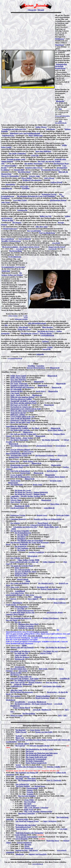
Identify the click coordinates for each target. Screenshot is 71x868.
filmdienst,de (22, 426)
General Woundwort (24, 843)
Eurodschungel (32, 788)
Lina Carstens (28, 452)
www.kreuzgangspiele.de (15, 358)
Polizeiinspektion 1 (22, 607)
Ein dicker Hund (24, 172)
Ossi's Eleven (49, 178)
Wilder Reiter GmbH (18, 376)
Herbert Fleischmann (51, 618)
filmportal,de (26, 453)
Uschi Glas (35, 155)
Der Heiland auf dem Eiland (25, 680)
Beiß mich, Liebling (18, 415)
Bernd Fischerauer (10, 229)
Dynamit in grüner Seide (16, 159)
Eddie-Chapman (49, 562)
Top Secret (30, 751)
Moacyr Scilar (23, 819)
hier (61, 109)
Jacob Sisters (41, 391)
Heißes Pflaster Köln (18, 378)
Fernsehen (40, 366)
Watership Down (53, 841)
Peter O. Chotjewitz (54, 780)
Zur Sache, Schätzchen (17, 153)
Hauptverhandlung (43, 696)
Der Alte (18, 622)
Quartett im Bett (17, 391)
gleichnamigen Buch (61, 164)
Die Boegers (17, 223)
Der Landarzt (16, 696)
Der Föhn (21, 609)
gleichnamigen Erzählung (45, 455)
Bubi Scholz (43, 669)
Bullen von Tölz (46, 216)
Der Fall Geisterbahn (23, 570)
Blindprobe (60, 101)
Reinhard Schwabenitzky (32, 180)
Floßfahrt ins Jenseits (26, 628)
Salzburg (45, 341)
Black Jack (20, 738)
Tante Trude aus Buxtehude (21, 419)
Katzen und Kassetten (25, 611)
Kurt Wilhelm (15, 558)
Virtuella (30, 792)
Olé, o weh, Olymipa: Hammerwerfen (38, 811)
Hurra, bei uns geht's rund (20, 422)
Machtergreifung (15, 251)
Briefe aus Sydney (63, 515)
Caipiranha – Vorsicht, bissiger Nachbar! (25, 496)
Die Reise (28, 845)
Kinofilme (26, 188)
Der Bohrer (22, 537)
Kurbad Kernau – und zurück (27, 850)
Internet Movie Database (36, 368)
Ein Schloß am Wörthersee (20, 651)
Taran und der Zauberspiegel (26, 837)
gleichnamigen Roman (58, 200)
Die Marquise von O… (46, 583)
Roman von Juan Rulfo (44, 732)
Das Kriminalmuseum (23, 533)
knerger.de (47, 349)
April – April (15, 395)
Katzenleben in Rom (23, 827)
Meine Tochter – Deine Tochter (22, 438)
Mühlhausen (60, 39)
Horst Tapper (33, 599)
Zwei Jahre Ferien (20, 200)
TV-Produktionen (15, 257)
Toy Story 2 (15, 498)
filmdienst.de (37, 395)
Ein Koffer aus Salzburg (56, 599)
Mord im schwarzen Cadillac (21, 399)
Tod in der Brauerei (22, 657)
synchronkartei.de (47, 335)
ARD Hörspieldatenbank (37, 323)
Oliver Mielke (26, 178)
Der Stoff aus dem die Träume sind (23, 434)
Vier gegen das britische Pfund (22, 566)
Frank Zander (11, 605)
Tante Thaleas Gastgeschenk (36, 763)
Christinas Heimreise (18, 519)
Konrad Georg (42, 515)
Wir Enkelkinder (17, 485)
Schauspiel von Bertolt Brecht (41, 525)
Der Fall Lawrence (23, 776)
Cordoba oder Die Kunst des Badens (29, 767)
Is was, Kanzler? (17, 475)
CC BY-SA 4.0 (25, 317)
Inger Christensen (50, 821)
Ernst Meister (35, 730)
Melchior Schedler (54, 767)
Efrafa (27, 846)
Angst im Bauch (22, 829)
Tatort (17, 568)
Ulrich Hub (6, 271)
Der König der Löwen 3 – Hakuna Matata (36, 333)
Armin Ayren (28, 810)
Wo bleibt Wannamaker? (35, 761)
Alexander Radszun (35, 636)
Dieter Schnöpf (13, 316)
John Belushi (23, 327)
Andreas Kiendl (56, 182)
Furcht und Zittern (17, 508)
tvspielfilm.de (20, 591)
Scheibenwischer (8, 135)
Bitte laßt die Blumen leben (20, 477)
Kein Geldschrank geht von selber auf (24, 562)
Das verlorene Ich (22, 784)
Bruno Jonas (38, 485)
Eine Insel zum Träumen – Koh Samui (24, 679)
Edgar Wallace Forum (26, 560)
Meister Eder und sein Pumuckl (22, 647)
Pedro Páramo (21, 732)
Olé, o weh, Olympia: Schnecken (36, 808)
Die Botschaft (21, 730)
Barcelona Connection (27, 813)
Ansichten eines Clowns (34, 168)
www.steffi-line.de (38, 864)
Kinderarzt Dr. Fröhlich (19, 428)
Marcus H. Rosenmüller (10, 176)
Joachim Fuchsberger (37, 552)
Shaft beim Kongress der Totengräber (30, 833)
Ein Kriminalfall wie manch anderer (39, 755)
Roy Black (35, 428)
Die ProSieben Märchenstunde (22, 692)
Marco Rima (55, 504)
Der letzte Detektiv (23, 786)
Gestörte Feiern (30, 806)
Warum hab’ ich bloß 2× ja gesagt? (23, 401)
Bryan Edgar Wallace (55, 430)
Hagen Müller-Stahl (51, 527)
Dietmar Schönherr (35, 682)
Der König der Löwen (23, 490)
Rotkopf (19, 736)
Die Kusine (21, 550)
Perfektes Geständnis (26, 626)
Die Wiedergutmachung (27, 780)
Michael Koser (40, 786)
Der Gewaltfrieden (34, 231)
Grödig (50, 347)
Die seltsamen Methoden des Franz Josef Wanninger (36, 196)
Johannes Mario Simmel (56, 477)
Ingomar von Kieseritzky (38, 854)
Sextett (18, 765)
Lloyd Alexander (22, 839)
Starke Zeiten (15, 481)
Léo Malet (64, 829)
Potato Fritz (15, 461)
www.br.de (56, 243)
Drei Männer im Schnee (19, 446)
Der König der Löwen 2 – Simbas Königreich (31, 492)
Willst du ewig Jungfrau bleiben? (23, 397)
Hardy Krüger (28, 461)
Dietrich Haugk (22, 579)
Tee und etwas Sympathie (20, 531)
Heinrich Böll (19, 170)
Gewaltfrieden (20, 702)
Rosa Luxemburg (8, 239)
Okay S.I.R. (15, 587)
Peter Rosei (31, 778)
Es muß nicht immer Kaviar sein (22, 612)
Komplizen (21, 539)
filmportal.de (55, 368)
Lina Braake (15, 452)
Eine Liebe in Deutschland (20, 471)
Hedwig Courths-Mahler (49, 589)
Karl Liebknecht (25, 239)
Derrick (13, 599)
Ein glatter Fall (43, 587)
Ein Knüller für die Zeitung (56, 647)
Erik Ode (41, 546)
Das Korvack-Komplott (27, 796)
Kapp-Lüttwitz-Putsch (57, 247)
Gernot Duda (25, 473)
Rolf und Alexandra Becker (40, 746)
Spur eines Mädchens (43, 151)
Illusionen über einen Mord (28, 624)
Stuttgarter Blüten (21, 574)
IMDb (27, 506)
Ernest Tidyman (21, 835)
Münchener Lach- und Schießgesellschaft (25, 133)
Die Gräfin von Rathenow (20, 583)
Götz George (23, 671)
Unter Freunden (21, 655)
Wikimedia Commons (21, 319)
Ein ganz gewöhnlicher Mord (25, 572)
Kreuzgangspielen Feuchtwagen (13, 267)
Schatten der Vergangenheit (36, 759)
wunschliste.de (7, 188)
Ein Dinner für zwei (51, 651)
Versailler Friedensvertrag (11, 241)
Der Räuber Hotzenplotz (34, 164)
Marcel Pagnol (43, 523)
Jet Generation (16, 382)
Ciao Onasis (15, 393)
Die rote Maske (23, 535)
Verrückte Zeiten (56, 481)
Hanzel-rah (29, 848)
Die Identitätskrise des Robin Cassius (39, 749)
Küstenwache (22, 210)
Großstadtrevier (16, 686)
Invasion (30, 794)
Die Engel (19, 778)
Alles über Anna (42, 227)
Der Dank (28, 804)
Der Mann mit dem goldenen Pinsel (23, 403)
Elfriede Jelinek (23, 744)
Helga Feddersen (60, 603)
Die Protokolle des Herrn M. (21, 618)
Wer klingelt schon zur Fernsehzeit (30, 541)
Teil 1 (67, 710)
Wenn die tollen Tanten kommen (22, 411)
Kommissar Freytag (49, 194)
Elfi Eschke (24, 186)
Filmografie (32, 10)
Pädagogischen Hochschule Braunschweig (61, 66)
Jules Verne (5, 202)
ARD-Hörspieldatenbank (61, 122)
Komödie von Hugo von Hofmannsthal (47, 519)
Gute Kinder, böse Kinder (52, 686)
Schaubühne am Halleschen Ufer (14, 129)
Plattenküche (18, 603)
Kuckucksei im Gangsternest (21, 407)
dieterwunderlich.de (13, 453)
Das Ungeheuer (23, 548)
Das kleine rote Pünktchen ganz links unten (42, 753)
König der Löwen (24, 329)
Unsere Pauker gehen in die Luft (22, 417)
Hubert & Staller (17, 715)
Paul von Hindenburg (47, 233)
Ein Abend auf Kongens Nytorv (27, 821)
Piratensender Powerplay (51, 170)
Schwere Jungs (34, 176)
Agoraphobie (10, 184)
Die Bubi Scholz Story (19, 669)
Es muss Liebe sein (24, 677)
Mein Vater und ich (18, 682)
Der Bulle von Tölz (21, 653)
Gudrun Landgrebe (41, 632)
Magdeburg (59, 45)
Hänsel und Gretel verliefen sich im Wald (26, 409)
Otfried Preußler (10, 166)
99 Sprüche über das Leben (26, 825)
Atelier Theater (41, 127)
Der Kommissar (21, 546)
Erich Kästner (61, 446)
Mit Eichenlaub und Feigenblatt (22, 387)
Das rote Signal (12, 620)
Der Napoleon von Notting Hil (27, 773)
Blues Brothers (48, 327)
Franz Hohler (29, 800)
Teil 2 (12, 712)
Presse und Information (62, 116)
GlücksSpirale (33, 556)
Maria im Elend (21, 576)
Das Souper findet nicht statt (36, 757)
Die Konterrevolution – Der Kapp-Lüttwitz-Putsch (21, 247)
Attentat (30, 790)
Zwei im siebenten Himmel (20, 450)
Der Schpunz (15, 523)
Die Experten (20, 746)
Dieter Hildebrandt (36, 135)
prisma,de (18, 684)
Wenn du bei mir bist (18, 413)
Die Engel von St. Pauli (19, 405)
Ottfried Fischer (46, 653)
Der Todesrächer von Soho (20, 430)
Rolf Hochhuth (52, 471)
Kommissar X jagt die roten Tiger (23, 420)
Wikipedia (40, 354)
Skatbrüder (24, 544)
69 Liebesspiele (16, 389)
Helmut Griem (14, 457)
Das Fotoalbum (30, 802)
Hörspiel (41, 10)
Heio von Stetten (52, 682)
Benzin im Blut (8, 220)
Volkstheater (51, 129)
